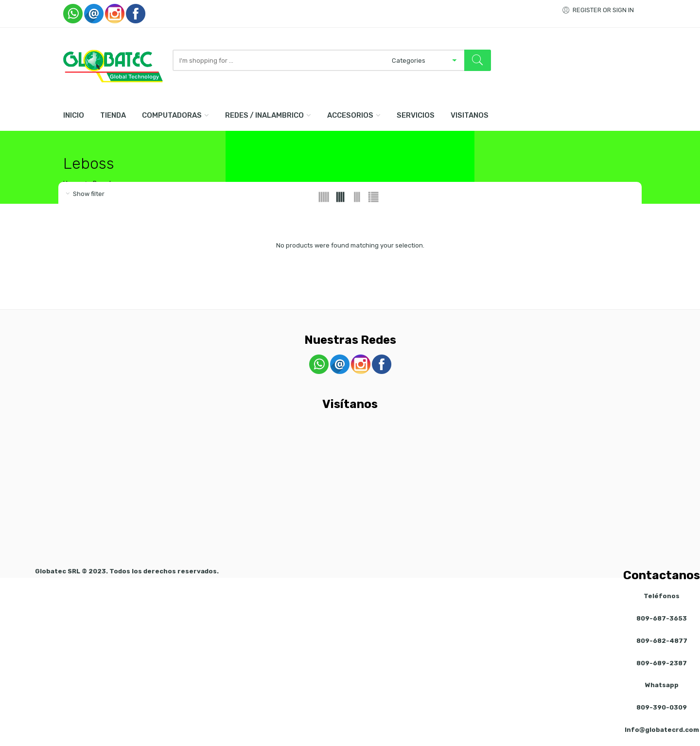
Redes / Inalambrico (264, 115)
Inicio (74, 115)
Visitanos (470, 115)
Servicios (416, 115)
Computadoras (172, 115)
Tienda (113, 115)
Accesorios (350, 115)
